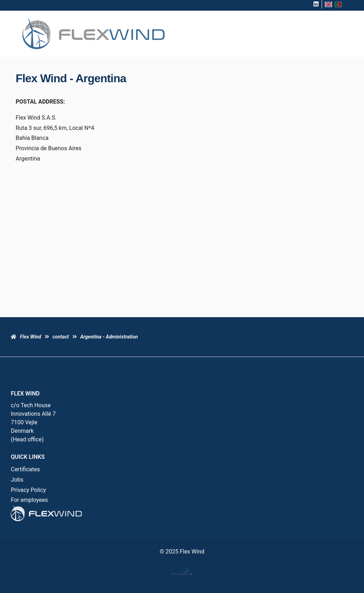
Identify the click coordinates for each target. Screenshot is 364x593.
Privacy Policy (28, 490)
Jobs (17, 480)
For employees (29, 500)
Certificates (25, 469)
